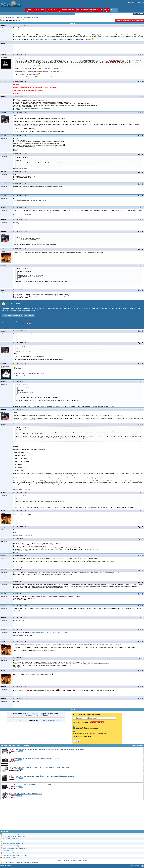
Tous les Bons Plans (137, 745)
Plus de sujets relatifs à (72, 860)
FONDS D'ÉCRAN (96, 10)
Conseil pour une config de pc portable (14, 836)
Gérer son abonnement (8, 323)
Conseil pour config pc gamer (11, 839)
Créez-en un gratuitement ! (48, 721)
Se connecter (140, 3)
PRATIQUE (40, 10)
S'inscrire (131, 3)
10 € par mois (18, 315)
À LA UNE (30, 10)
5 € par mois (7, 315)
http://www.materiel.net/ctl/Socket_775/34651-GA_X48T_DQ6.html (48, 632)
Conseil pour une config (9, 858)
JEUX (107, 10)
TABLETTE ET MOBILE (67, 10)
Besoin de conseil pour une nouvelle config (15, 848)
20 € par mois (29, 315)
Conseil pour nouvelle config (11, 846)
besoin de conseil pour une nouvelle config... (15, 855)
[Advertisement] (72, 816)
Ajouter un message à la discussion (130, 20)
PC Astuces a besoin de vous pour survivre (18, 308)
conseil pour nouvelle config (10, 853)
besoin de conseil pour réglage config (13, 843)
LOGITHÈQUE (52, 10)
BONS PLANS (83, 10)
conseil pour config (8, 851)
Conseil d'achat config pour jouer (12, 834)
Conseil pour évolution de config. (12, 841)
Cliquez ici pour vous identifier (36, 716)
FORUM (114, 10)
